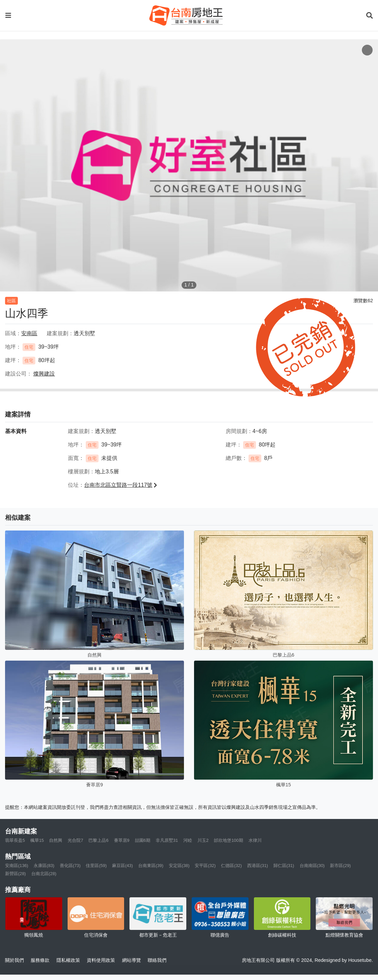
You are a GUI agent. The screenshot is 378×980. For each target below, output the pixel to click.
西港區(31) (258, 866)
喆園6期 (143, 840)
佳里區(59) (96, 866)
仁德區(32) (231, 866)
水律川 (255, 840)
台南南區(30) (312, 866)
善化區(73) (70, 866)
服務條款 (40, 960)
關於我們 (14, 960)
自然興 (56, 840)
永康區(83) (44, 866)
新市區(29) (340, 866)
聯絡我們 (157, 960)
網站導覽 (131, 960)
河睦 (188, 840)
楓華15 (37, 840)
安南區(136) (17, 866)
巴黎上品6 (98, 840)
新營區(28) (15, 874)
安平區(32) (205, 866)
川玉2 (203, 840)
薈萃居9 (122, 840)
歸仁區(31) (284, 866)
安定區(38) (179, 866)
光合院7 (75, 840)
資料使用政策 (101, 960)
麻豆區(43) (122, 866)
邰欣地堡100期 (228, 840)
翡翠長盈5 (15, 840)
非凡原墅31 (167, 840)
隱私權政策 (68, 960)
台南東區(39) (151, 866)
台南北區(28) (44, 874)
